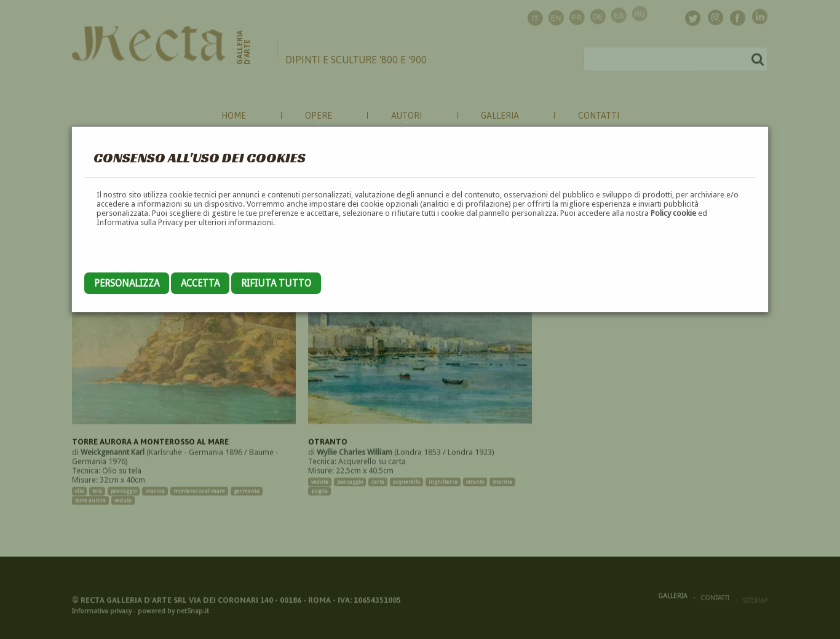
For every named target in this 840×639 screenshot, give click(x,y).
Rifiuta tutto (276, 283)
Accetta (200, 283)
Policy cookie (673, 213)
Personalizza (127, 283)
